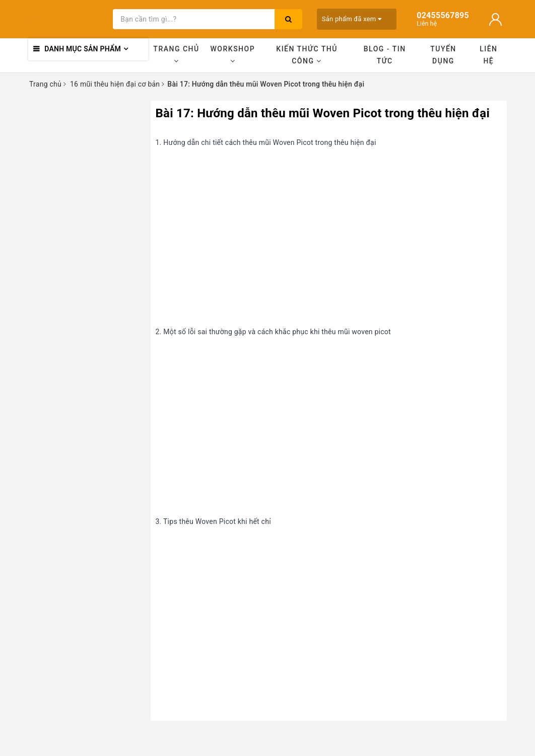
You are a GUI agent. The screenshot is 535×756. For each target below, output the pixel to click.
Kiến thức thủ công (307, 55)
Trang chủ (176, 55)
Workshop (233, 55)
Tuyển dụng (443, 55)
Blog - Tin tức (385, 55)
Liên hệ (488, 55)
